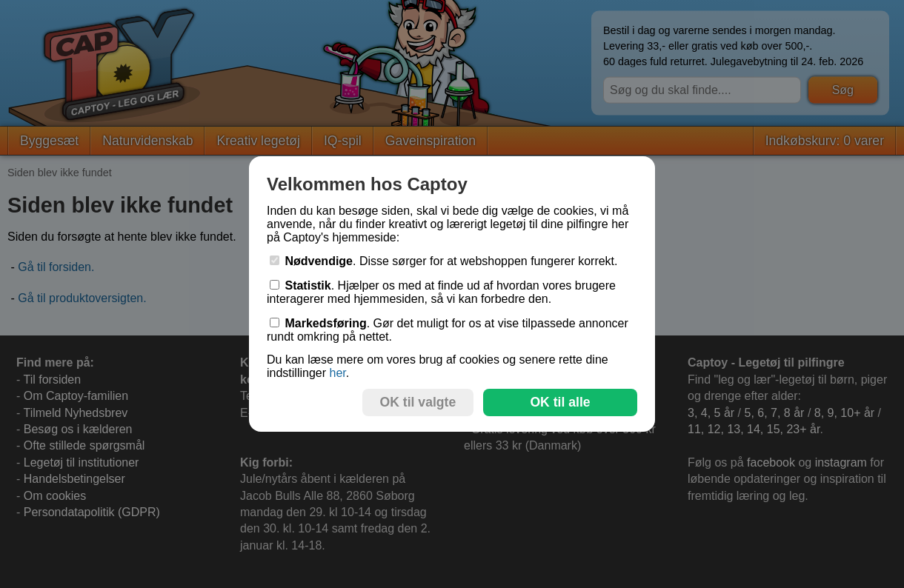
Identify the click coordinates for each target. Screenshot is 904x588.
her (337, 373)
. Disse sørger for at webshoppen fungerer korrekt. (444, 261)
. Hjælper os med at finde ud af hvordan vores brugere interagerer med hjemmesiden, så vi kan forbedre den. (441, 292)
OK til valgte (418, 402)
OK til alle (560, 402)
